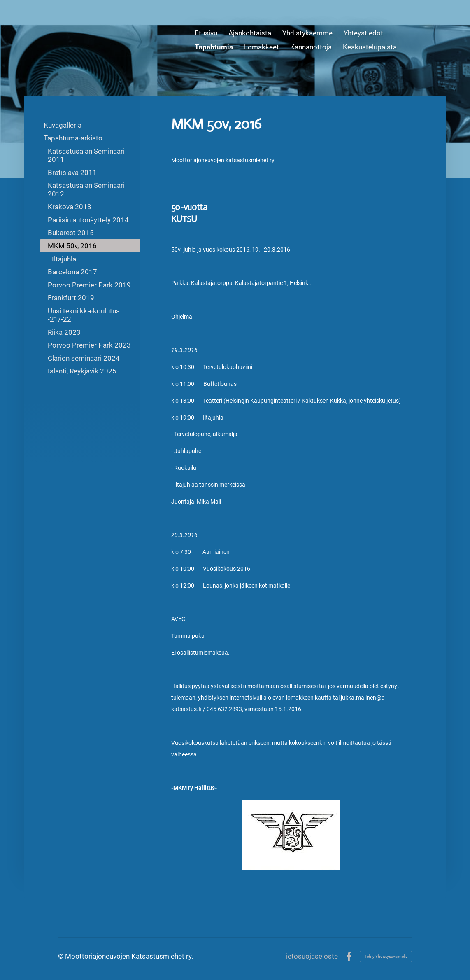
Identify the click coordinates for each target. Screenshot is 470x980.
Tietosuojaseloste (310, 956)
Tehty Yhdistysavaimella (386, 956)
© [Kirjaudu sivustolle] (62, 956)
